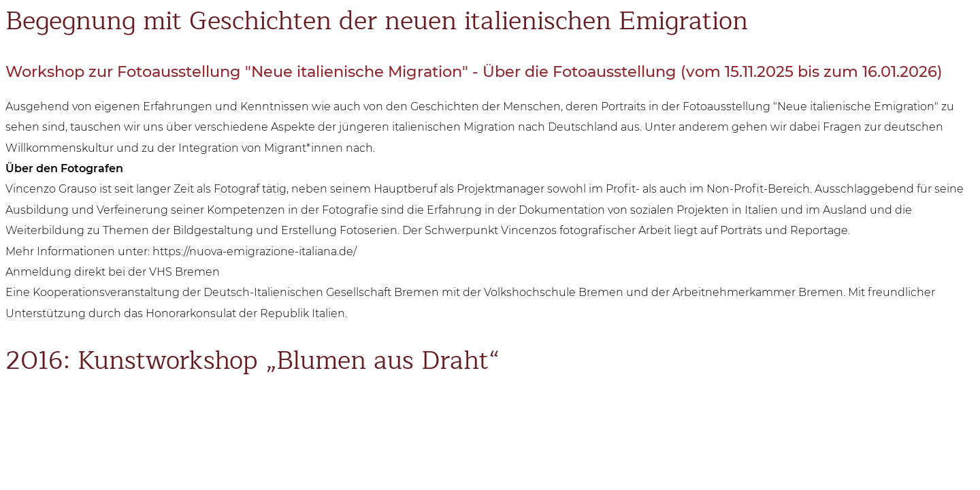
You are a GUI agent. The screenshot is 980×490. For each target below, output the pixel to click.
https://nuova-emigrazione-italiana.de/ (255, 251)
